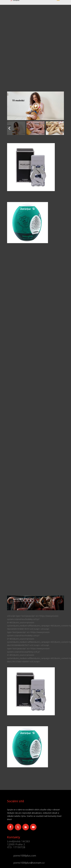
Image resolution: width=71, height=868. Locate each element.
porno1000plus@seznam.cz (29, 863)
